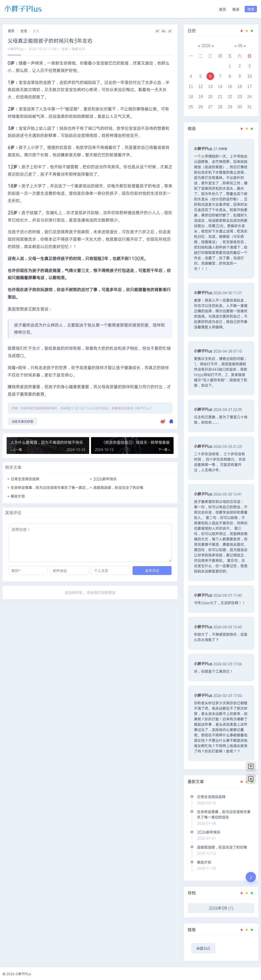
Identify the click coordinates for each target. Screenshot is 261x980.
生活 (24, 31)
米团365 (203, 948)
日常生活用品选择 (25, 479)
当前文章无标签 (22, 421)
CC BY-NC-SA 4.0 (83, 408)
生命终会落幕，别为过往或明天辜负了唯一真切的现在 (54, 487)
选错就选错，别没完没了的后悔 (118, 487)
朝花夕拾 (18, 496)
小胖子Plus (16, 49)
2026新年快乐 (105, 479)
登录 (236, 9)
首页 (223, 9)
